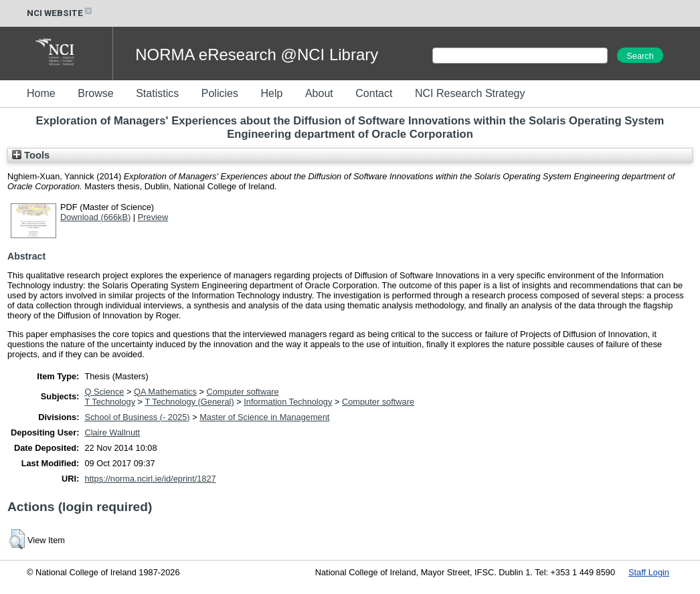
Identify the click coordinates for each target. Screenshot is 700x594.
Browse (95, 93)
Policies (220, 93)
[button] (17, 539)
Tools (31, 155)
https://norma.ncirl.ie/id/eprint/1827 (150, 479)
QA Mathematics (165, 392)
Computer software (243, 392)
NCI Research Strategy (470, 93)
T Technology (110, 402)
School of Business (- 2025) (137, 417)
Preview (153, 217)
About (319, 93)
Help (271, 93)
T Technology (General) (189, 402)
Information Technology (288, 402)
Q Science (104, 392)
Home (41, 93)
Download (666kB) (95, 217)
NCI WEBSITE (60, 13)
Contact (374, 93)
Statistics (157, 93)
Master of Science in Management (264, 417)
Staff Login (649, 572)
